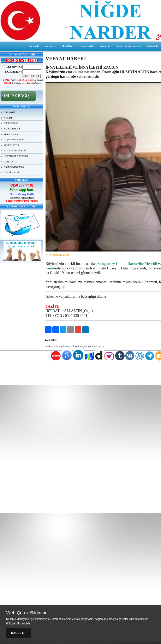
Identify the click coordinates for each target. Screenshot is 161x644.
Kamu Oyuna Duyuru (128, 46)
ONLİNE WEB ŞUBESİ (14, 167)
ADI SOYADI (13, 67)
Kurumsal (50, 46)
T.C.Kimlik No (13, 72)
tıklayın (100, 346)
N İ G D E (8, 118)
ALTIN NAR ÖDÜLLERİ (15, 151)
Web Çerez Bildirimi (26, 613)
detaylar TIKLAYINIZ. (19, 623)
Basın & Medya (86, 46)
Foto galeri (105, 46)
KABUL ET (19, 633)
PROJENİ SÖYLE (12, 145)
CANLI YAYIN (10, 162)
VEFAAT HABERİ (12, 129)
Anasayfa (34, 46)
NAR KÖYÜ (9, 112)
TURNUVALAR (11, 134)
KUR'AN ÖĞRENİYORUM (16, 156)
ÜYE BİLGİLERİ (11, 173)
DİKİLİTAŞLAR (11, 123)
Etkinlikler (66, 46)
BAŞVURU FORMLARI (14, 140)
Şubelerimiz (152, 46)
